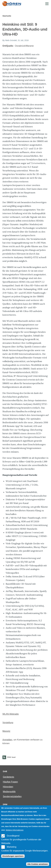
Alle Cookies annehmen (38, 864)
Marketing (12, 847)
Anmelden (7, 740)
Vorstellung (8, 723)
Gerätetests (8, 777)
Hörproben (8, 787)
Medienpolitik (9, 792)
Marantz (6, 731)
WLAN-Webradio (11, 714)
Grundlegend (13, 836)
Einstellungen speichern (13, 856)
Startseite (7, 16)
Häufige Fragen (10, 782)
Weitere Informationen (15, 830)
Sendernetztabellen (12, 796)
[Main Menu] (47, 4)
